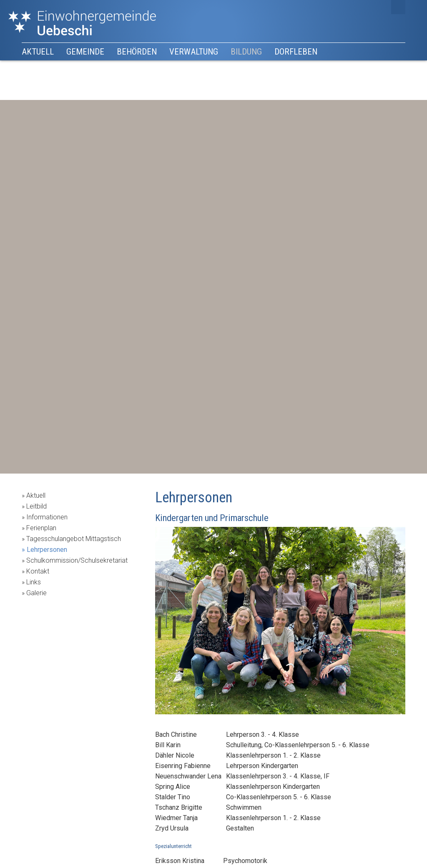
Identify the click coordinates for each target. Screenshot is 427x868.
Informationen (47, 517)
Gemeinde (85, 52)
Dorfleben (296, 52)
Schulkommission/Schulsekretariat (77, 560)
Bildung (246, 52)
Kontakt (38, 571)
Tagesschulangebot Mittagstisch (74, 539)
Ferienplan (41, 528)
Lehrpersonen (47, 550)
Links (34, 582)
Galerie (36, 593)
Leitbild (36, 506)
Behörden (137, 52)
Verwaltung (194, 52)
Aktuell (38, 52)
